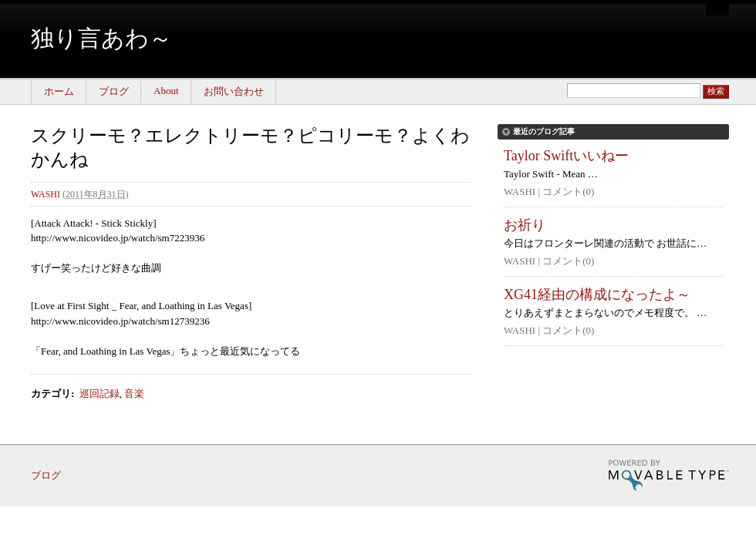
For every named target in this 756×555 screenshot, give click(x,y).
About (166, 91)
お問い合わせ (234, 91)
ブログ (114, 91)
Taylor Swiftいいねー (566, 156)
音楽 (134, 394)
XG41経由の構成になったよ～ (597, 294)
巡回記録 (100, 394)
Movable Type (668, 475)
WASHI (46, 194)
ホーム (59, 91)
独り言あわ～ (101, 38)
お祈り (525, 225)
